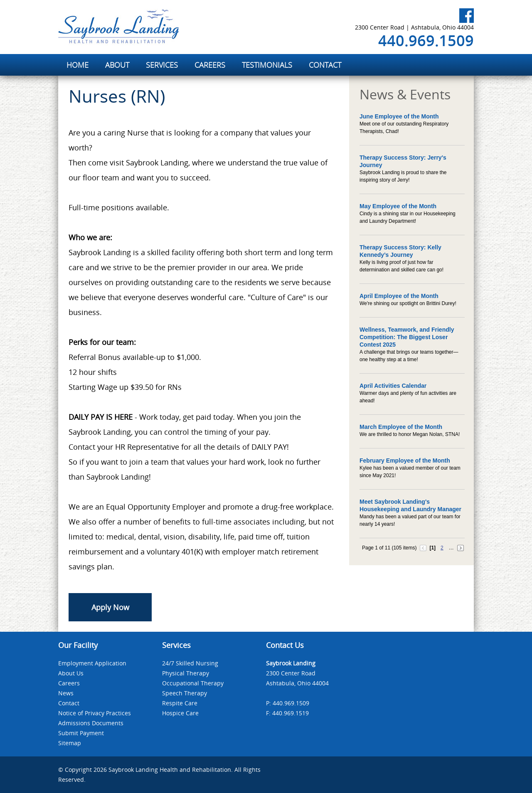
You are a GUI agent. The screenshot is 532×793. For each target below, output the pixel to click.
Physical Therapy (186, 673)
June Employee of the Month (399, 116)
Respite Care (180, 703)
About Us (71, 673)
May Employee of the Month (398, 206)
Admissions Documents (91, 723)
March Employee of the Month (401, 427)
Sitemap (70, 743)
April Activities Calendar (393, 386)
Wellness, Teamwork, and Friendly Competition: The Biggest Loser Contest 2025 (407, 337)
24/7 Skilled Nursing (190, 663)
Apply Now (110, 607)
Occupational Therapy (193, 683)
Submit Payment (81, 733)
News (66, 693)
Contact (69, 703)
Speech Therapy (185, 693)
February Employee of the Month (405, 461)
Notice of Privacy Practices (95, 713)
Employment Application (92, 663)
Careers (69, 683)
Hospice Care (180, 713)
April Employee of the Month (399, 296)
